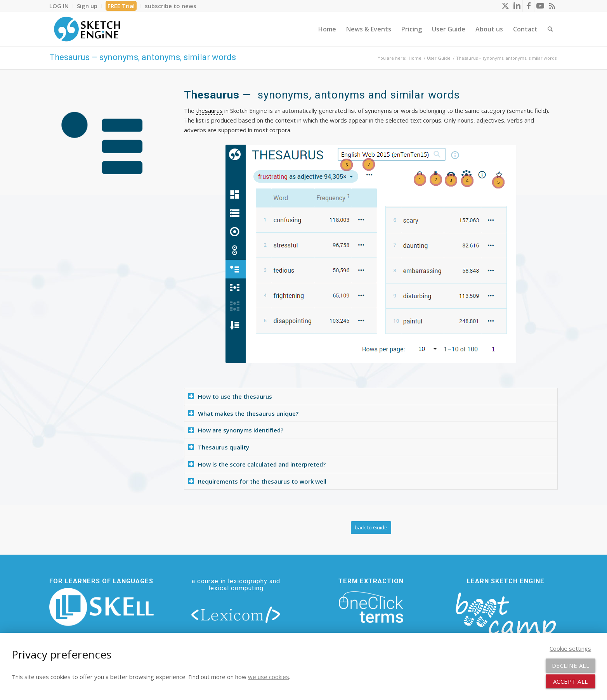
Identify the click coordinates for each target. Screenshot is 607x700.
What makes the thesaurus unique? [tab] (243, 413)
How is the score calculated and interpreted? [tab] (257, 464)
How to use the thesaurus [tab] (230, 396)
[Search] (550, 29)
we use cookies (269, 677)
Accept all (571, 681)
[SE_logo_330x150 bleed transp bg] (87, 29)
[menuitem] (61, 6)
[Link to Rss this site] (552, 6)
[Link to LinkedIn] (517, 6)
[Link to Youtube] (540, 6)
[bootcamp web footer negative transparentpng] (506, 620)
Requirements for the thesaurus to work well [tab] (257, 481)
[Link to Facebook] (528, 6)
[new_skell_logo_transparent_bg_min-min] (101, 607)
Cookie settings (570, 648)
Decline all (571, 665)
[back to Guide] (371, 528)
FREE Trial (121, 6)
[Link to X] (505, 6)
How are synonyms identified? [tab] (236, 430)
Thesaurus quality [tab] (219, 447)
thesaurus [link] (209, 111)
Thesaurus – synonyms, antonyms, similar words (143, 57)
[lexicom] (236, 614)
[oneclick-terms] (371, 607)
